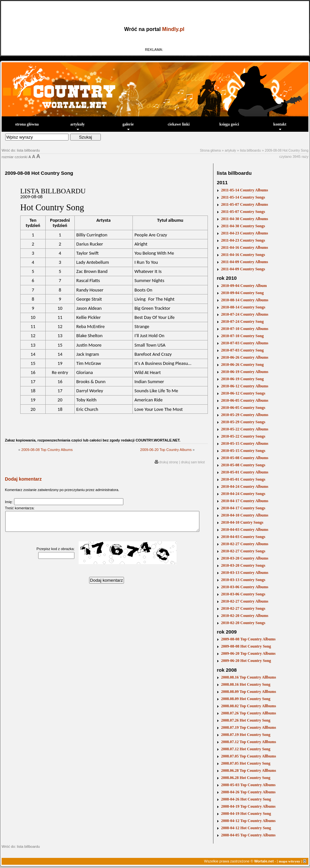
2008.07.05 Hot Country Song (246, 763)
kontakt (280, 126)
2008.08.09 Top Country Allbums (248, 692)
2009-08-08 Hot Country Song (287, 150)
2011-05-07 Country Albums (244, 204)
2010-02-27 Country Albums (245, 544)
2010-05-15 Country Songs (243, 451)
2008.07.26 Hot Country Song (246, 720)
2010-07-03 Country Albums (245, 343)
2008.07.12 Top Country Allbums (248, 742)
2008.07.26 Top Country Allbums (248, 713)
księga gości (229, 124)
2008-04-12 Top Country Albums (248, 821)
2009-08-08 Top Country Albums (47, 450)
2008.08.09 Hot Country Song (246, 699)
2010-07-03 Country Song (242, 350)
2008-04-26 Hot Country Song (246, 799)
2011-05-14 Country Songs (243, 197)
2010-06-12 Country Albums (245, 386)
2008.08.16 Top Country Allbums (248, 677)
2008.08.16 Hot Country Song (246, 684)
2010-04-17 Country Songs (243, 508)
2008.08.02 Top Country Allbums (248, 706)
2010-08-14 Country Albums (245, 300)
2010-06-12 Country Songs (243, 393)
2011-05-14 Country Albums (244, 190)
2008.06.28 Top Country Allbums (248, 771)
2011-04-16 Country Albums (244, 247)
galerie (128, 126)
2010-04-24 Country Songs (243, 494)
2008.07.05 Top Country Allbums (248, 756)
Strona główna (210, 150)
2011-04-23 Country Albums (244, 233)
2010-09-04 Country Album (244, 286)
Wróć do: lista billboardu (21, 150)
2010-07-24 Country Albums (245, 314)
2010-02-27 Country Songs (243, 551)
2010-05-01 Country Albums (245, 472)
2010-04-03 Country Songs (243, 537)
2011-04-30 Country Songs (243, 226)
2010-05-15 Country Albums (245, 443)
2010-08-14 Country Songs (243, 307)
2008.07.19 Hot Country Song (246, 735)
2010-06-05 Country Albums (245, 400)
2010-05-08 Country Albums (245, 458)
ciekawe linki (179, 124)
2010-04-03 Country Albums (245, 530)
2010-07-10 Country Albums (245, 329)
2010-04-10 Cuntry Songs (242, 522)
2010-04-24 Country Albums (245, 486)
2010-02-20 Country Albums (245, 616)
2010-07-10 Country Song (242, 336)
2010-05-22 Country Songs (243, 436)
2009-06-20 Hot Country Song (246, 661)
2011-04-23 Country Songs (243, 240)
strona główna (27, 124)
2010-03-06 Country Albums (245, 587)
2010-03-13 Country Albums (245, 573)
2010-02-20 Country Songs (243, 623)
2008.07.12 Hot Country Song (246, 749)
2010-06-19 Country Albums (245, 372)
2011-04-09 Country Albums (244, 262)
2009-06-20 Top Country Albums (166, 450)
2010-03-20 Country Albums (245, 558)
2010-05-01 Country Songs (243, 479)
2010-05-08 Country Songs (243, 465)
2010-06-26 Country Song (242, 365)
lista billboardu (250, 150)
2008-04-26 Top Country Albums (248, 792)
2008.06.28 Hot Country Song (246, 778)
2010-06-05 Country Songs (243, 408)
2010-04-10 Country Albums (245, 515)
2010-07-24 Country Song (242, 322)
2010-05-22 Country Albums (245, 429)
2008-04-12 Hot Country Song (246, 828)
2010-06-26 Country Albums (245, 357)
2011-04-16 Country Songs (243, 255)
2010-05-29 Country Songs (243, 422)
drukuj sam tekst (193, 462)
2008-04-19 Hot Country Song (246, 814)
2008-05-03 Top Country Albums (248, 785)
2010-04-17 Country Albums (245, 501)
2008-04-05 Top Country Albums (248, 835)
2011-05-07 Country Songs (243, 212)
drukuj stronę (169, 462)
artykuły (77, 126)
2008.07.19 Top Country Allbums (248, 727)
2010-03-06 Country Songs (243, 594)
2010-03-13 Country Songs (243, 580)
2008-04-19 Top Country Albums (248, 806)
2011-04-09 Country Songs (243, 269)
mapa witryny (289, 861)
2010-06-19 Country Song (242, 379)
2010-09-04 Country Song (242, 293)
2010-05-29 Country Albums (245, 415)
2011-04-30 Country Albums (244, 219)
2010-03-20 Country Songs (243, 565)
